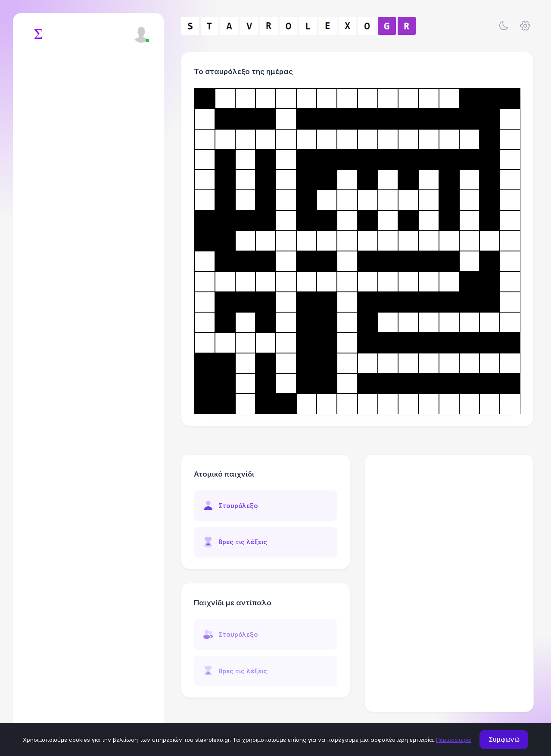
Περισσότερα (453, 740)
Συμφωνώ (504, 739)
